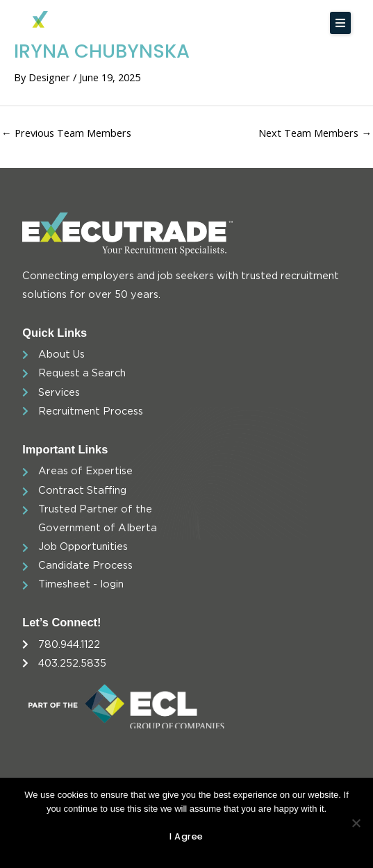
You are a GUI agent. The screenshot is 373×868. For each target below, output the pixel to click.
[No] (356, 823)
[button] (340, 23)
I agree (186, 836)
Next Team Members (315, 133)
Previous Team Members (66, 133)
